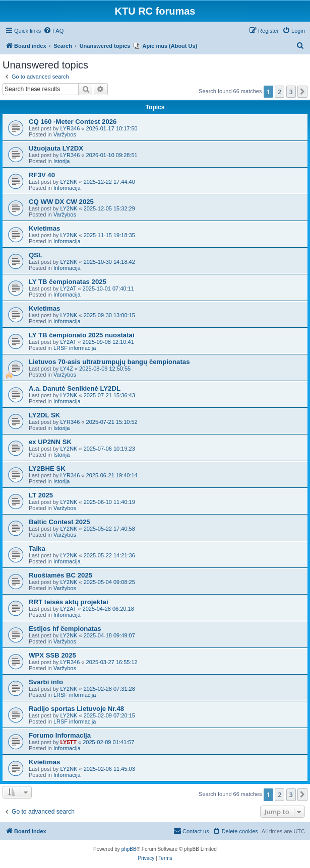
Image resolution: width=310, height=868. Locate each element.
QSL (36, 255)
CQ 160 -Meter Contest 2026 (73, 122)
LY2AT (68, 288)
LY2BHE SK (47, 468)
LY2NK (69, 182)
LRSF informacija (75, 348)
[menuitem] (53, 31)
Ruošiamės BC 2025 (60, 575)
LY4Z (66, 369)
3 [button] (291, 92)
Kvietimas (44, 228)
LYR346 (70, 128)
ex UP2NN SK (50, 442)
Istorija (61, 161)
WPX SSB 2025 (52, 655)
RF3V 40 (42, 175)
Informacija (67, 188)
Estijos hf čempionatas (65, 629)
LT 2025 (41, 495)
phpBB (129, 849)
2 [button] (280, 92)
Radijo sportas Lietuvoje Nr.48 (76, 709)
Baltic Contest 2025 (59, 522)
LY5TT (68, 742)
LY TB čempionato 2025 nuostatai (82, 335)
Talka (37, 549)
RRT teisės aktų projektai (69, 602)
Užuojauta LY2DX (56, 148)
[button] (302, 92)
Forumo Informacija (60, 735)
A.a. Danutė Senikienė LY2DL (75, 388)
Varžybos (65, 134)
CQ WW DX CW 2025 (61, 202)
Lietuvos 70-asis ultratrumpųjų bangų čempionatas (109, 362)
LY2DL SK (44, 415)
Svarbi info (46, 682)
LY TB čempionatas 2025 (68, 282)
